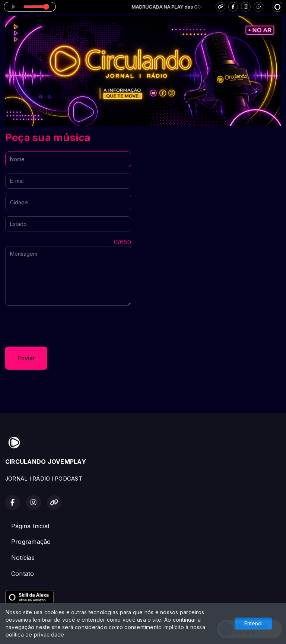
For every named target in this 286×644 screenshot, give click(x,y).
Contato (23, 574)
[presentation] (62, 326)
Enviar (26, 358)
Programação (31, 542)
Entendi (253, 623)
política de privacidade (35, 635)
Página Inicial (30, 526)
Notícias (23, 558)
